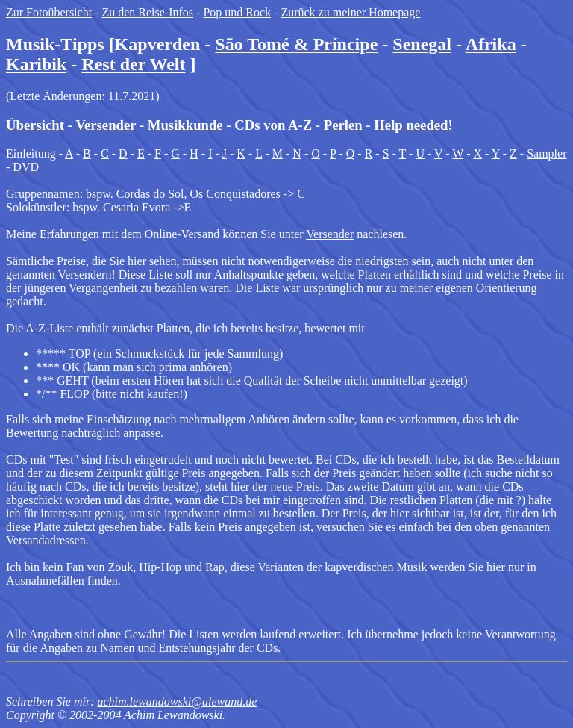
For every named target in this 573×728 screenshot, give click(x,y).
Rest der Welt (133, 64)
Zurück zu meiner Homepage (350, 12)
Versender (106, 125)
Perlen (343, 125)
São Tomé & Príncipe (296, 44)
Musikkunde (185, 125)
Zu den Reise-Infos (147, 12)
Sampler (547, 153)
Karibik (36, 64)
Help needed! (413, 125)
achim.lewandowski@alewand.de (177, 701)
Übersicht (35, 125)
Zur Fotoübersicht (49, 12)
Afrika (491, 44)
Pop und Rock (237, 12)
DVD (26, 167)
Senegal (422, 44)
